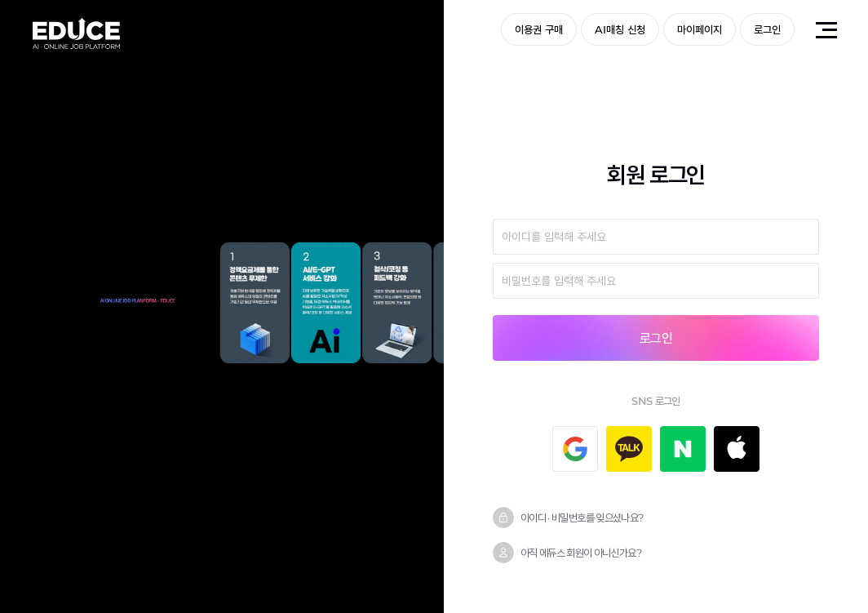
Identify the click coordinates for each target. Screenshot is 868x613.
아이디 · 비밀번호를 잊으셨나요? (582, 517)
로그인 (767, 29)
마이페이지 (700, 29)
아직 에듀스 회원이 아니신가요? (581, 553)
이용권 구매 (539, 29)
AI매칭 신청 (620, 29)
